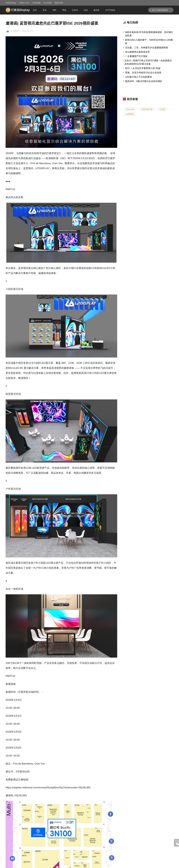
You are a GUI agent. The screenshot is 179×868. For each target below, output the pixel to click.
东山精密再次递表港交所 (137, 52)
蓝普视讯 (130, 114)
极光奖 (96, 10)
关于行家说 (110, 10)
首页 (35, 10)
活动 (86, 10)
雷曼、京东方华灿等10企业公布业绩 (143, 73)
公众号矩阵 (48, 3)
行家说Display (11, 3)
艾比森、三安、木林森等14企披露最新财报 (147, 48)
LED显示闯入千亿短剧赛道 (139, 77)
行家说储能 (36, 3)
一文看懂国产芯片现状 (136, 56)
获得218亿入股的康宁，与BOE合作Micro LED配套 (149, 42)
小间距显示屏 (147, 109)
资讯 (45, 10)
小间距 (162, 109)
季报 (64, 10)
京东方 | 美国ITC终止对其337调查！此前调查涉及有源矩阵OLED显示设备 (148, 62)
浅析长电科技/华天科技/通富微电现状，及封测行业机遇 (149, 34)
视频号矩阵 (59, 3)
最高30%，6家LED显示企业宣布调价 (144, 81)
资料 (54, 10)
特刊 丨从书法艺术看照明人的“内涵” (143, 68)
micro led (130, 109)
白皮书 (75, 10)
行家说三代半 (24, 3)
